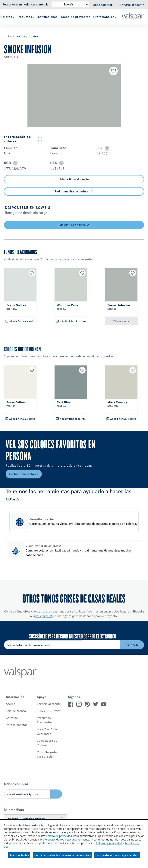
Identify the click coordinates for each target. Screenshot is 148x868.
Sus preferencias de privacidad (117, 855)
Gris (7, 153)
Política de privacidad (59, 836)
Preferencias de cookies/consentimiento (65, 839)
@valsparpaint (43, 616)
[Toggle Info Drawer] (90, 139)
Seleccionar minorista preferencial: (26, 4)
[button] (106, 148)
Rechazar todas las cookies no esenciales (62, 855)
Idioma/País (14, 810)
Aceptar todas (19, 855)
